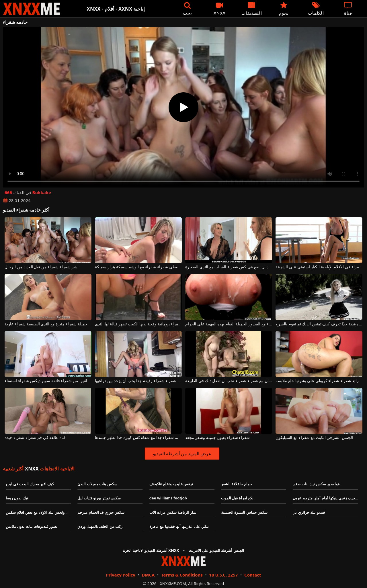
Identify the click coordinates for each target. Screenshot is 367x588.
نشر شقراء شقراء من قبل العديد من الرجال (41, 267)
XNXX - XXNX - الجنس (32, 9)
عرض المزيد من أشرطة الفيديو (182, 454)
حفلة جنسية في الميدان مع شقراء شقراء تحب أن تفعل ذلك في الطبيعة (229, 381)
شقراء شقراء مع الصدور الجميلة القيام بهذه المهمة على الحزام (229, 324)
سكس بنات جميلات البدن (97, 484)
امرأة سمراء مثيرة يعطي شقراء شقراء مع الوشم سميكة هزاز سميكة (138, 267)
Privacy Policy (120, 575)
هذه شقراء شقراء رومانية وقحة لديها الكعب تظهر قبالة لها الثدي (138, 324)
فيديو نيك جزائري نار (309, 512)
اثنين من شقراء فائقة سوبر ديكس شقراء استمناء (46, 381)
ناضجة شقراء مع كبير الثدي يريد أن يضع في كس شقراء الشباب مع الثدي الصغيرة (229, 267)
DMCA (148, 575)
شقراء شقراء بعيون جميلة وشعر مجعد (217, 438)
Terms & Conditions (182, 575)
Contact (253, 575)
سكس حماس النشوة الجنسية (244, 512)
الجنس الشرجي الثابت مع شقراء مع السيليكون (314, 438)
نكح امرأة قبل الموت (237, 498)
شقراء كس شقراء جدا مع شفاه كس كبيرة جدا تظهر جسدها (138, 438)
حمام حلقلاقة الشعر (237, 484)
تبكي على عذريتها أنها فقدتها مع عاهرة (179, 526)
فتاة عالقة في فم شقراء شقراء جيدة (35, 438)
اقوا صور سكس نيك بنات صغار (317, 484)
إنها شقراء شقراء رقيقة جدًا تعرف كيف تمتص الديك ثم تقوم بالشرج (319, 324)
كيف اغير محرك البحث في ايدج (30, 484)
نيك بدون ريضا (17, 498)
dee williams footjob (168, 498)
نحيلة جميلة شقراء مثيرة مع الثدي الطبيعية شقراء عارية (48, 324)
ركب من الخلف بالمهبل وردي (100, 526)
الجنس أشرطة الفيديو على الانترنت (216, 550)
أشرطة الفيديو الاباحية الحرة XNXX (151, 550)
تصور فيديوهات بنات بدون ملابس (32, 526)
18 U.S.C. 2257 (223, 575)
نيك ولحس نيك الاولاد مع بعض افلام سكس (38, 512)
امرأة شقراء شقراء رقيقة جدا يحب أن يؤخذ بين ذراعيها (138, 381)
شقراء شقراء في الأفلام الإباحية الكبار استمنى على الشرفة (319, 267)
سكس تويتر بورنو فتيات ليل (99, 498)
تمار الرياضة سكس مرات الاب (173, 512)
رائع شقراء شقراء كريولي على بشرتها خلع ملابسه (317, 381)
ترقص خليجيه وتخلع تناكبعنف (171, 484)
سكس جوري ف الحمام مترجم (101, 512)
